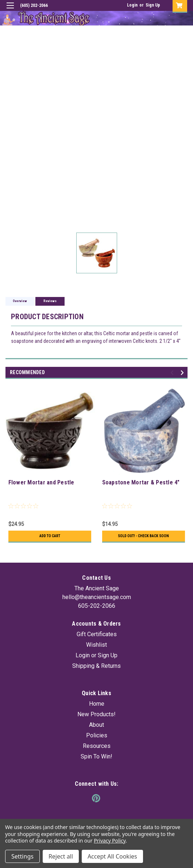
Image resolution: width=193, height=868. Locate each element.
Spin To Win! (96, 756)
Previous (173, 373)
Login (132, 5)
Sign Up (153, 5)
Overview (20, 301)
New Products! (96, 714)
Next (183, 373)
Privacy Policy (110, 841)
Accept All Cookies (112, 856)
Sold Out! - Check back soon (143, 536)
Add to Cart (50, 536)
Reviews (50, 301)
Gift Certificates (97, 634)
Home (97, 704)
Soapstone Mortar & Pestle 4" (141, 482)
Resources (97, 746)
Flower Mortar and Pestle (41, 482)
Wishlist (96, 645)
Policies (97, 735)
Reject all (61, 856)
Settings (22, 856)
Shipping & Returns (96, 666)
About (96, 725)
